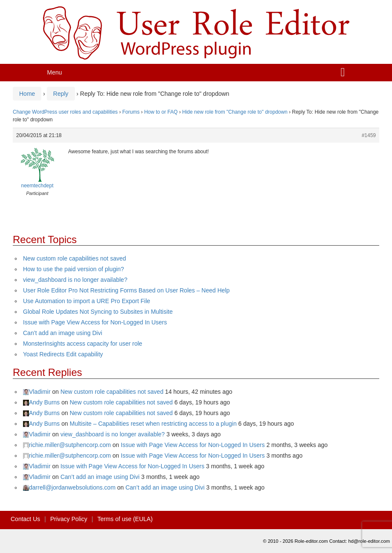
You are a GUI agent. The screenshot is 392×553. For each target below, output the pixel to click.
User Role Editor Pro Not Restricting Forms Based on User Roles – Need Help (126, 290)
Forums (131, 112)
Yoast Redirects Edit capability (63, 354)
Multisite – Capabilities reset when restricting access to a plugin (153, 424)
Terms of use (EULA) (125, 519)
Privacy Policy (69, 519)
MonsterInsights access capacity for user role (83, 344)
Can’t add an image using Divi (63, 333)
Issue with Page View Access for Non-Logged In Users (95, 322)
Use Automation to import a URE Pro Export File (87, 301)
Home (27, 94)
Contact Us (25, 519)
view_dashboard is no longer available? (75, 280)
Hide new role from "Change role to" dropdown (235, 112)
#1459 (369, 135)
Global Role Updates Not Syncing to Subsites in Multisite (98, 312)
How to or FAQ (161, 112)
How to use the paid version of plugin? (73, 269)
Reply (61, 94)
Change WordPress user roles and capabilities (65, 112)
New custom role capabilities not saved (74, 258)
